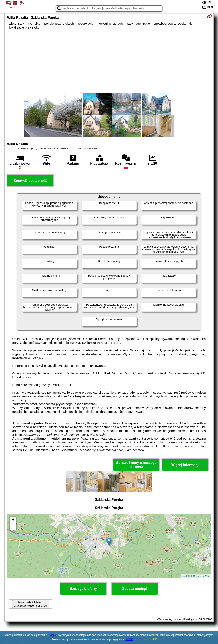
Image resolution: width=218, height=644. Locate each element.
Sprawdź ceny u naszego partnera (136, 465)
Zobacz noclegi (135, 589)
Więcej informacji (185, 465)
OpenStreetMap (201, 576)
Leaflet (185, 576)
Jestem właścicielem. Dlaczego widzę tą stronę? (30, 604)
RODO (129, 639)
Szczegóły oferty (83, 589)
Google (52, 635)
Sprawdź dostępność (30, 181)
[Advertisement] (109, 61)
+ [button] (13, 520)
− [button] (13, 526)
